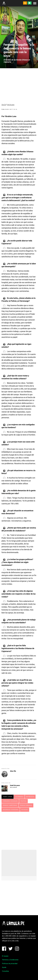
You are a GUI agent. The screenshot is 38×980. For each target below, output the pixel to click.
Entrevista (30, 797)
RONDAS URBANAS (26, 805)
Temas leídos (8, 797)
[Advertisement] (19, 830)
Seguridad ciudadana (11, 810)
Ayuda (4, 967)
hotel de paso (11, 105)
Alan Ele (4, 105)
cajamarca (19, 797)
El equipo (5, 956)
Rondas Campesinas (10, 805)
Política (23, 801)
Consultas (5, 971)
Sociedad (25, 810)
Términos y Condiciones (10, 960)
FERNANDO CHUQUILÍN (10, 801)
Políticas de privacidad (10, 964)
